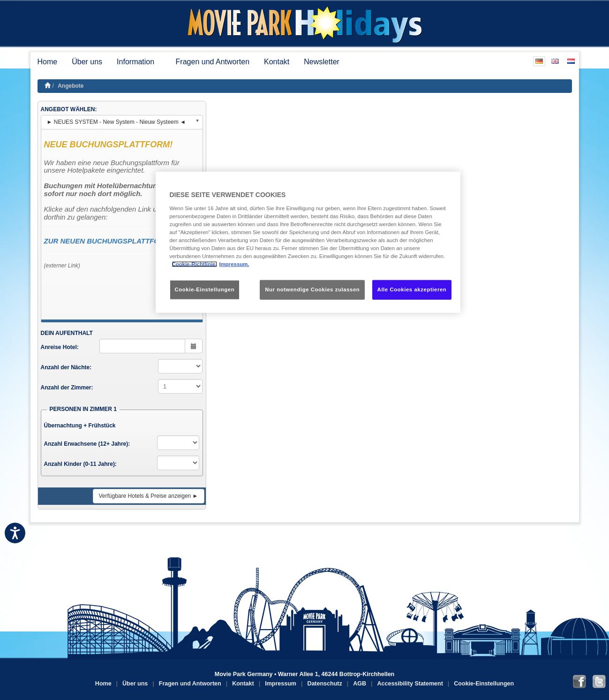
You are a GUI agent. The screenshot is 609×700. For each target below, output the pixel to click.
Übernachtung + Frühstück (80, 426)
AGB (360, 684)
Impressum (281, 684)
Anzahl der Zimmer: (67, 388)
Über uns (87, 62)
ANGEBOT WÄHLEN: (69, 109)
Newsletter (322, 62)
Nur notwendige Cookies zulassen (312, 289)
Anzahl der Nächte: (66, 367)
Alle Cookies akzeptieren (412, 289)
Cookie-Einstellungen (484, 684)
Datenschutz (324, 684)
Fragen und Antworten (213, 62)
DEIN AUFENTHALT (67, 333)
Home (48, 62)
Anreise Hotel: (60, 347)
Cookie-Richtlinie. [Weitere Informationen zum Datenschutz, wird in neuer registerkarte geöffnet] (195, 264)
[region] (308, 242)
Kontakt (277, 62)
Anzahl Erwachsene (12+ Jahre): (87, 444)
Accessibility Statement (410, 684)
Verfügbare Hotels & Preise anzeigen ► (149, 496)
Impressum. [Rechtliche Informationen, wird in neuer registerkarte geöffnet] (234, 264)
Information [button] (139, 62)
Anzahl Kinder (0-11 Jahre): (80, 464)
